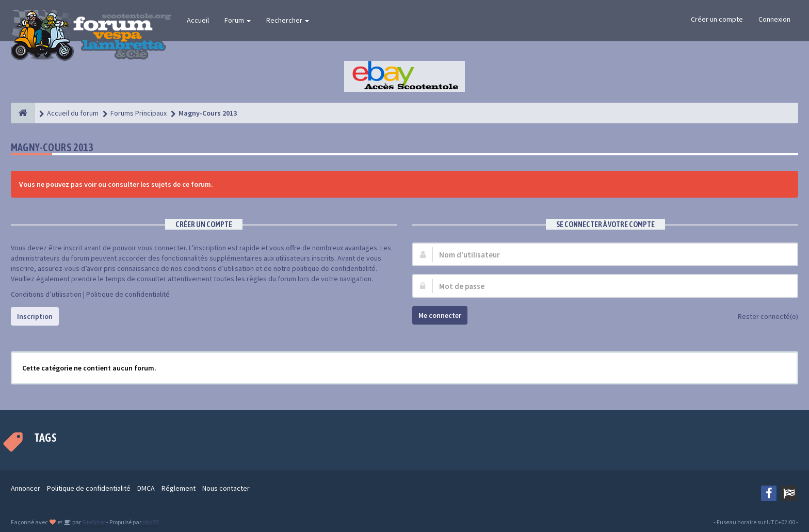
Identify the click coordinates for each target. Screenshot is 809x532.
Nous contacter (226, 488)
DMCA (146, 488)
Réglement (179, 488)
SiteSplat (93, 522)
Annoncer (26, 488)
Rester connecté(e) (762, 317)
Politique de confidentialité (128, 294)
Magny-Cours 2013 (52, 147)
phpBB (150, 522)
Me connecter (440, 315)
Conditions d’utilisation (46, 294)
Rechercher (288, 20)
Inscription (35, 316)
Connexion (774, 19)
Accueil (198, 20)
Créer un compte (717, 19)
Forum (238, 20)
